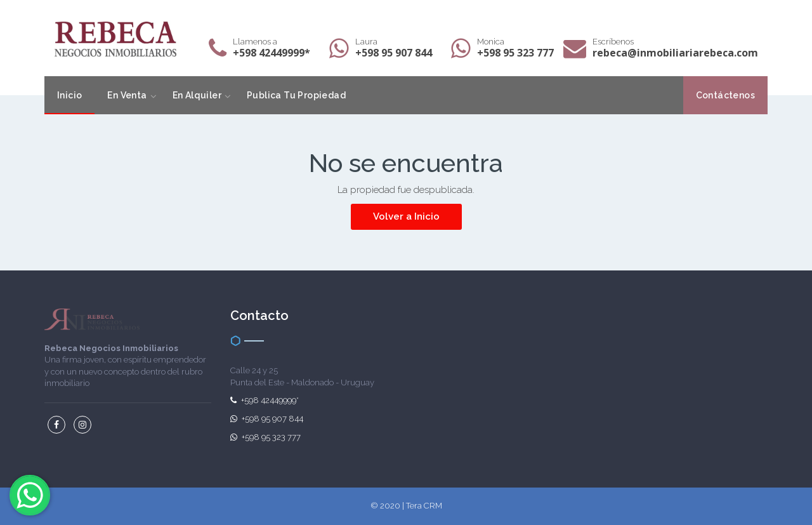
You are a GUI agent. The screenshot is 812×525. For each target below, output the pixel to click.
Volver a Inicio (406, 216)
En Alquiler (197, 95)
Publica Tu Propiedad (296, 95)
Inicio (69, 95)
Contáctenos (725, 95)
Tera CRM (424, 506)
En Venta (127, 95)
